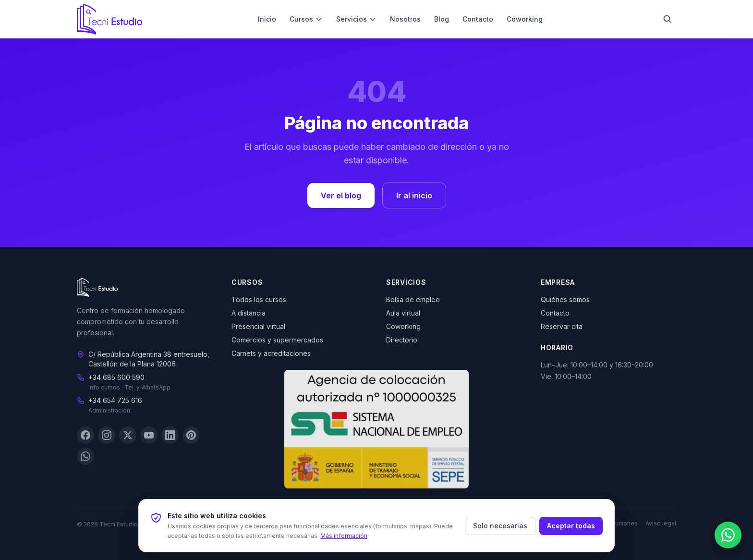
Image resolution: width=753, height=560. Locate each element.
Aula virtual (403, 313)
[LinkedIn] (170, 436)
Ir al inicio (414, 195)
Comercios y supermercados (277, 340)
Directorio (402, 340)
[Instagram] (107, 436)
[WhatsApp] (85, 457)
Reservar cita (562, 326)
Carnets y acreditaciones (271, 353)
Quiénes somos (565, 299)
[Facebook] (85, 436)
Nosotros (405, 19)
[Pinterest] (191, 436)
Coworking (525, 19)
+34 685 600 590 (116, 378)
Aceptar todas (571, 526)
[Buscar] (668, 19)
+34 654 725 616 (115, 401)
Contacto (478, 19)
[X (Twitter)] (128, 436)
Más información (344, 536)
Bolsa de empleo (413, 299)
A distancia (249, 313)
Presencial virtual (258, 326)
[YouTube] (149, 436)
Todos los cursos (259, 299)
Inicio (267, 19)
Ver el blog (341, 195)
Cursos (306, 19)
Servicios (356, 19)
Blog (442, 19)
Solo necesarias (500, 526)
